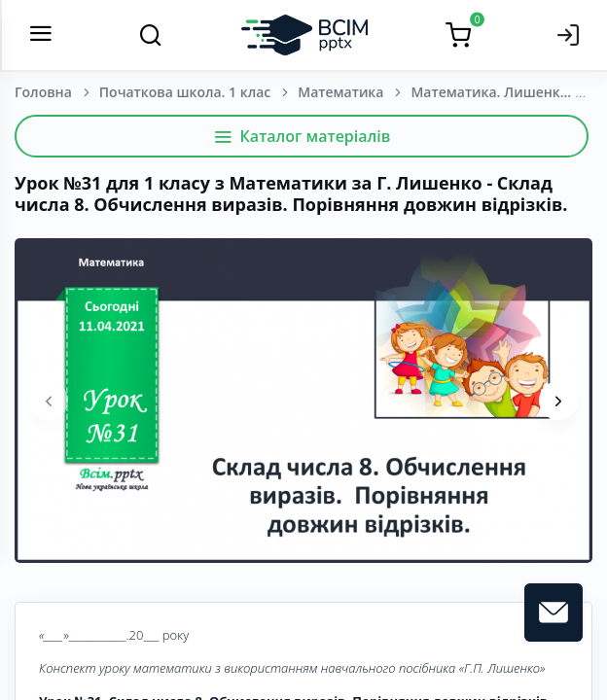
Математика (340, 92)
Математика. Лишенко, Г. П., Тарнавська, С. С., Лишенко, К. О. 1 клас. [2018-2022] (508, 92)
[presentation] (49, 401)
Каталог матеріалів (302, 136)
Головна (43, 92)
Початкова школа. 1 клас (185, 92)
